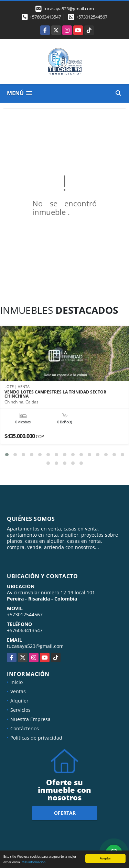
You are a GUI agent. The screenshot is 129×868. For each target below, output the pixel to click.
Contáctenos (25, 728)
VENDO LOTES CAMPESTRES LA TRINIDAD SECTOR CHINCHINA (55, 394)
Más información (33, 862)
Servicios (20, 710)
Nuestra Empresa (30, 719)
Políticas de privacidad (36, 738)
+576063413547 (45, 17)
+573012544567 (92, 17)
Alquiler (19, 701)
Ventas (18, 691)
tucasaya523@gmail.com (35, 646)
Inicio (17, 682)
